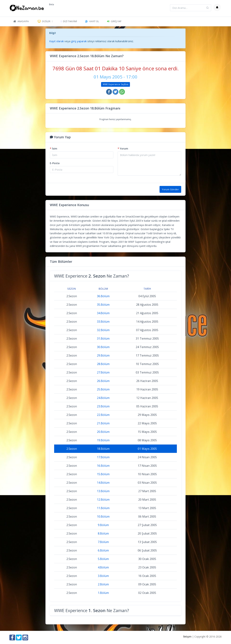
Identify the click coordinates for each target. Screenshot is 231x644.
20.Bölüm (103, 432)
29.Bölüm (103, 355)
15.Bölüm (103, 474)
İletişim (187, 637)
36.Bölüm (103, 296)
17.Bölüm (103, 457)
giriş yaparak (79, 41)
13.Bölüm (103, 491)
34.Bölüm (103, 313)
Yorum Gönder (170, 189)
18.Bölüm (103, 449)
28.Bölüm (103, 364)
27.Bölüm (103, 372)
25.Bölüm (103, 389)
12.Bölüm (103, 500)
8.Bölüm (103, 533)
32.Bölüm (103, 330)
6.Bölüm (103, 550)
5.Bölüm (103, 559)
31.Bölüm (103, 339)
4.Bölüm (103, 567)
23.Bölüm (103, 406)
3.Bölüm (103, 576)
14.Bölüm (103, 483)
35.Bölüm (103, 305)
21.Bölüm (103, 423)
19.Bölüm (103, 440)
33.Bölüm (103, 322)
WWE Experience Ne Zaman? (92, 276)
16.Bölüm (103, 466)
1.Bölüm (103, 593)
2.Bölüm (103, 584)
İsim (54, 149)
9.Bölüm (103, 525)
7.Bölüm (103, 542)
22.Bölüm (103, 415)
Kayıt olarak (56, 41)
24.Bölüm (103, 398)
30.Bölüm (103, 347)
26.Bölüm (103, 381)
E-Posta (55, 163)
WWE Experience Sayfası (116, 84)
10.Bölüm (103, 516)
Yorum (123, 149)
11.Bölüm (103, 508)
